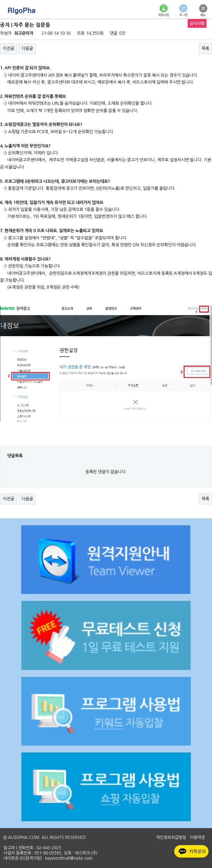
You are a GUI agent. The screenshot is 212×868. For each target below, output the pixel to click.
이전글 (9, 49)
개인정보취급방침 (171, 837)
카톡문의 (191, 851)
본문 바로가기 (0, 0)
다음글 (27, 49)
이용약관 (197, 837)
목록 (205, 49)
